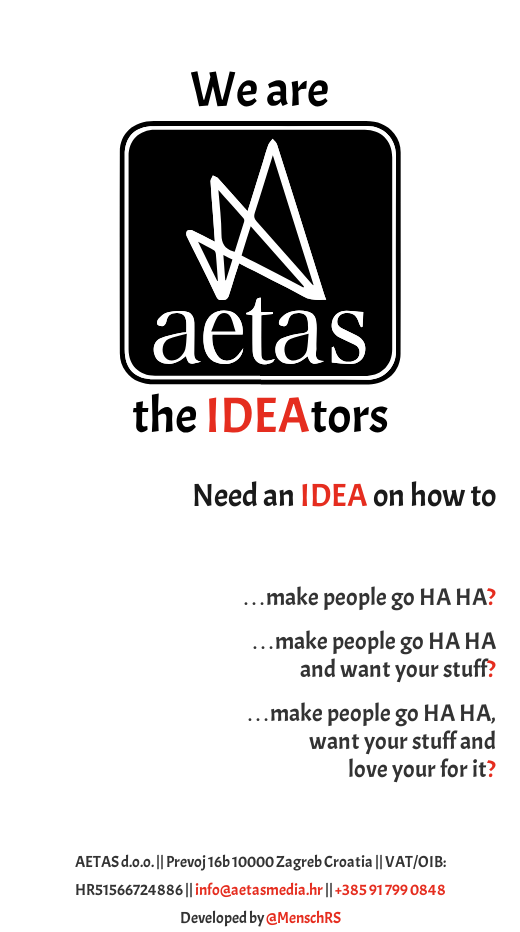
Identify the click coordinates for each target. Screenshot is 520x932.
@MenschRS (303, 918)
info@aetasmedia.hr (259, 890)
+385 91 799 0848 (390, 890)
